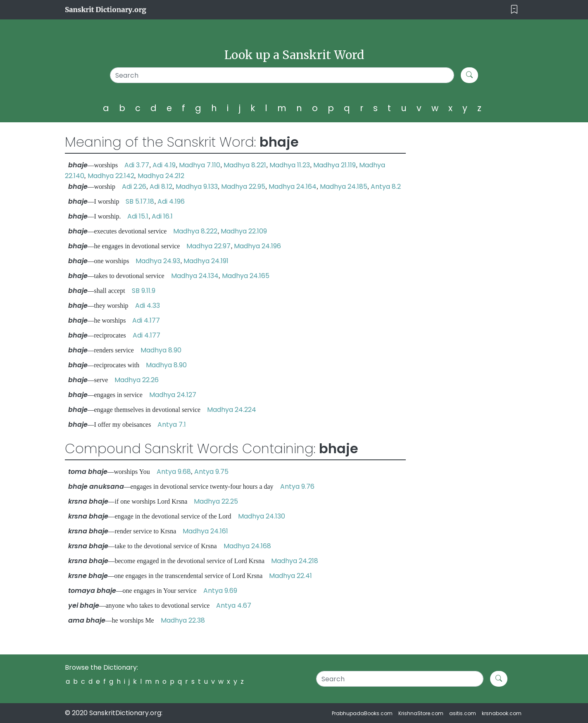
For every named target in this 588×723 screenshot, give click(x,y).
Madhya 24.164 (293, 187)
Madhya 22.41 (290, 576)
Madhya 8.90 (161, 350)
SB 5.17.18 (140, 201)
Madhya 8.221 (245, 165)
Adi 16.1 (162, 216)
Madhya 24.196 (257, 246)
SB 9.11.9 (144, 291)
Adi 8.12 (161, 187)
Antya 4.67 (234, 605)
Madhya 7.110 (200, 165)
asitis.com (463, 713)
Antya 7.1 (172, 425)
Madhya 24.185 (344, 187)
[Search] (282, 75)
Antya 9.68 (174, 472)
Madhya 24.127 (173, 395)
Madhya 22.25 (216, 501)
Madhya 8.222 (195, 231)
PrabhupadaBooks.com (362, 713)
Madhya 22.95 (243, 187)
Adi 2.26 (134, 187)
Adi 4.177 (146, 320)
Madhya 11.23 (290, 165)
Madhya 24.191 (206, 261)
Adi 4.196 (171, 201)
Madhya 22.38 (183, 620)
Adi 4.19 (164, 165)
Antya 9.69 (220, 591)
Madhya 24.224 (232, 410)
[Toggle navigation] (514, 10)
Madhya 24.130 (262, 516)
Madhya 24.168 (247, 546)
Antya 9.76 (297, 486)
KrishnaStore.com (421, 713)
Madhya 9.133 (197, 187)
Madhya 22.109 (244, 231)
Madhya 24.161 (205, 531)
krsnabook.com (502, 713)
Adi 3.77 (137, 165)
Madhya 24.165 (246, 276)
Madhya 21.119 (334, 165)
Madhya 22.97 (208, 246)
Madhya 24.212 (161, 176)
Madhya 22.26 (137, 380)
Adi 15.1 (138, 216)
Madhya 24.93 (158, 261)
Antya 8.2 (386, 187)
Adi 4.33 (148, 306)
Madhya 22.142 (111, 176)
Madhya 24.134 (195, 276)
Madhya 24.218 (295, 561)
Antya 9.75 (211, 472)
